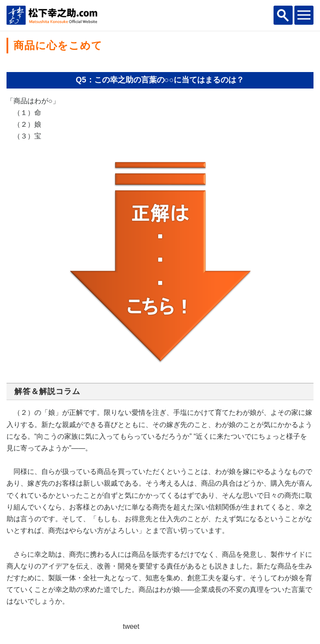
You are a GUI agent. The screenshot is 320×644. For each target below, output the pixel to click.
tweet (131, 626)
